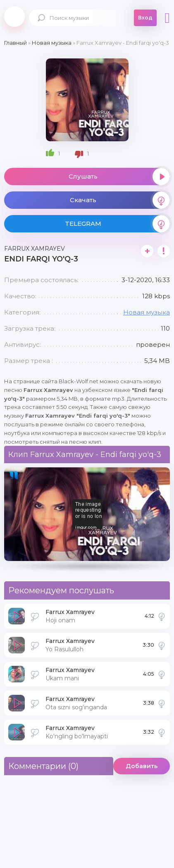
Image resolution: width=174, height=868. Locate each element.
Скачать (120, 200)
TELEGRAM (118, 224)
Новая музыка (147, 312)
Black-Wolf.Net (14, 17)
